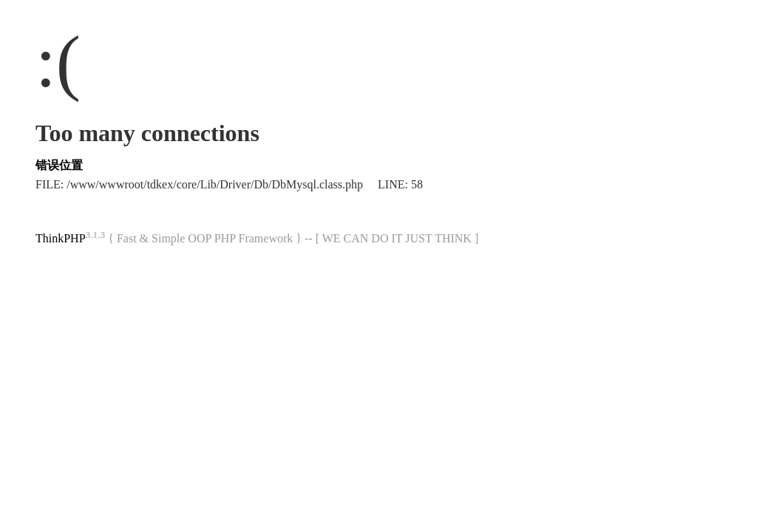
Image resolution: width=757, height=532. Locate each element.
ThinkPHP (61, 238)
